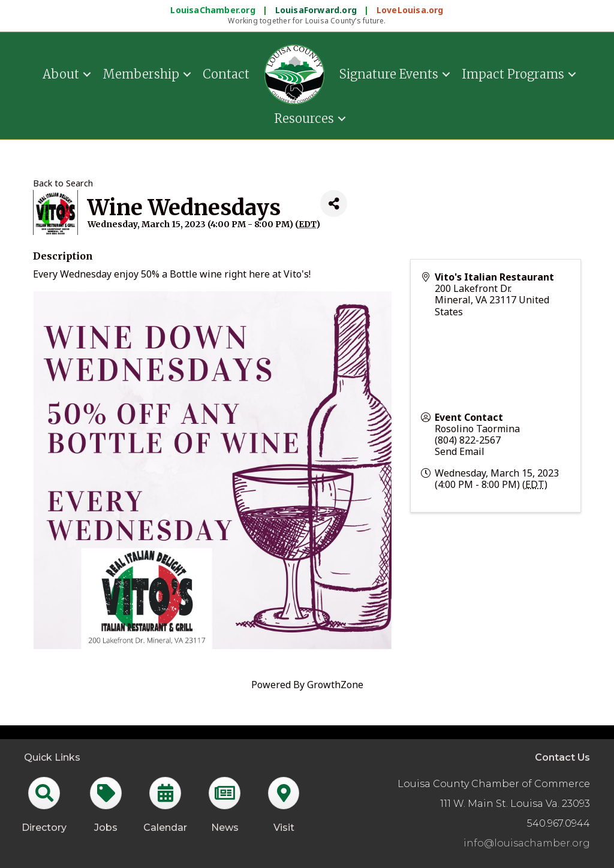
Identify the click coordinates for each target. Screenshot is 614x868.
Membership (141, 74)
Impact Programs (513, 74)
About (61, 74)
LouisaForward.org (317, 10)
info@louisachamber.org (527, 843)
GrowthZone (335, 685)
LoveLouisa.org (410, 10)
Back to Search (63, 183)
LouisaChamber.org (214, 10)
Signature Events (389, 74)
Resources (304, 118)
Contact (226, 74)
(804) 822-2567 (468, 440)
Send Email (460, 451)
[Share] (334, 204)
